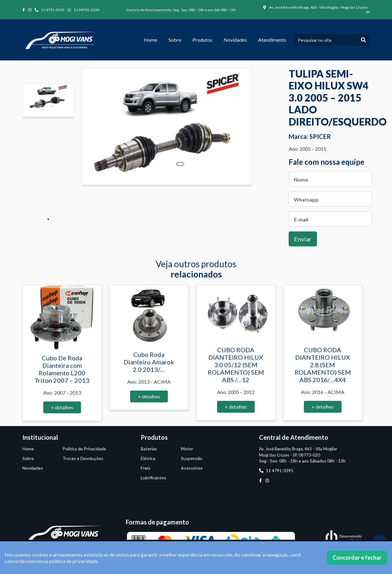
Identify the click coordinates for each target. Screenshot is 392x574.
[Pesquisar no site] (326, 40)
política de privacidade (73, 561)
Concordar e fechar (357, 557)
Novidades (235, 40)
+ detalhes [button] (62, 407)
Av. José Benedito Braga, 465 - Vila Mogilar (298, 449)
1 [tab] (48, 219)
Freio (146, 468)
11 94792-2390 (83, 10)
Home (151, 40)
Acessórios (192, 468)
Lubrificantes (153, 478)
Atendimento (272, 40)
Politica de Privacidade (84, 449)
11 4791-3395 (50, 10)
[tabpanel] (48, 100)
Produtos (202, 40)
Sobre (175, 40)
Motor (187, 449)
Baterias (149, 449)
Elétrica (148, 458)
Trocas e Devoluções (83, 458)
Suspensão (192, 458)
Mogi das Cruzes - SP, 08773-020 (290, 455)
